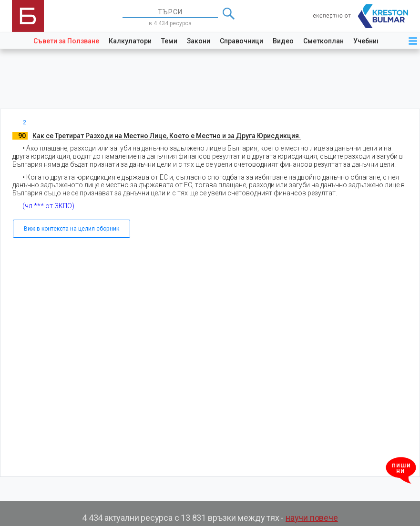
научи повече (312, 518)
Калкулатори (130, 41)
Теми (169, 41)
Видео (283, 41)
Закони (199, 41)
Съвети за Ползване (66, 41)
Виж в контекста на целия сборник (72, 229)
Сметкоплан (323, 41)
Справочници (241, 41)
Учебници (369, 41)
